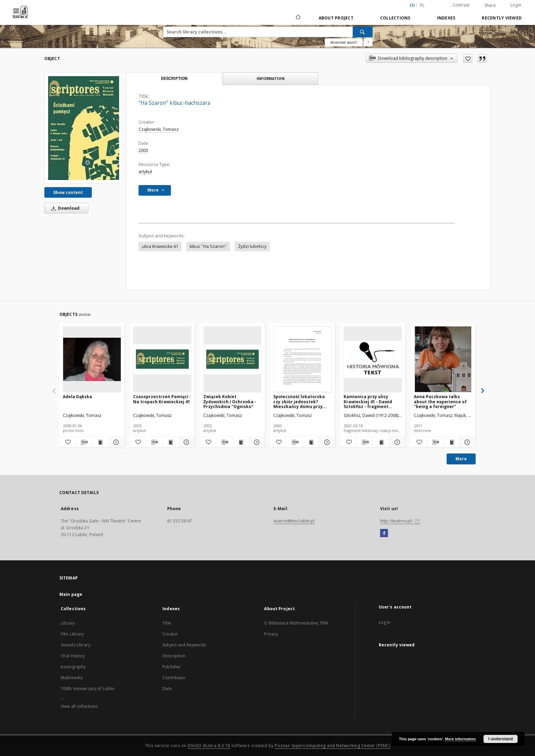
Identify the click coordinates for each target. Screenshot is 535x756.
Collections (395, 18)
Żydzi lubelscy (252, 246)
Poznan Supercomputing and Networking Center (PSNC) (332, 746)
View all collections (79, 706)
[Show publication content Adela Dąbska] (100, 442)
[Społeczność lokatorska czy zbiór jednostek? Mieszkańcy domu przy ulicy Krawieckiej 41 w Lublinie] (302, 359)
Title (167, 623)
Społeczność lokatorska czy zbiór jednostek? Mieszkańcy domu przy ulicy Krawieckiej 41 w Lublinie (299, 401)
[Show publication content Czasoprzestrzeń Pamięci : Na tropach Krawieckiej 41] (170, 442)
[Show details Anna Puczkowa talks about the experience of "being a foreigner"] (467, 442)
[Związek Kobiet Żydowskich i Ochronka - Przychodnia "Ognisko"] (233, 359)
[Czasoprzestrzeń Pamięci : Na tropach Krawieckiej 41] (162, 359)
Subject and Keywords (184, 645)
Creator (170, 634)
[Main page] (298, 18)
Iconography (73, 667)
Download (64, 208)
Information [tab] (271, 78)
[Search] (363, 32)
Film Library (72, 634)
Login (516, 5)
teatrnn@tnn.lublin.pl (294, 521)
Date (167, 689)
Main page (71, 594)
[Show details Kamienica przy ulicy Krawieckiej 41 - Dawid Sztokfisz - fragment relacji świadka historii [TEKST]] (396, 442)
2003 (143, 150)
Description (174, 656)
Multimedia (72, 678)
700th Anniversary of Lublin (88, 689)
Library (68, 623)
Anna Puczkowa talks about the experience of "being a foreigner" (440, 401)
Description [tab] (174, 79)
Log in (385, 622)
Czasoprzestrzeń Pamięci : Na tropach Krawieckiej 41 (162, 399)
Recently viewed (502, 18)
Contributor (174, 678)
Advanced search (344, 42)
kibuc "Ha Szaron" (208, 246)
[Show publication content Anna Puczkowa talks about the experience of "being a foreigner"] (451, 442)
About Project (336, 18)
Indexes (446, 18)
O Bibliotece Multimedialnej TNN (296, 623)
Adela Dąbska (77, 397)
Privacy (271, 634)
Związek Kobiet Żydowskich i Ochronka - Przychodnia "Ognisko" (230, 401)
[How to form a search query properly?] (368, 42)
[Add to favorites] (468, 58)
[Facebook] (384, 533)
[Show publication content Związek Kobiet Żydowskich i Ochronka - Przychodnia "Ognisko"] (241, 442)
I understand (501, 739)
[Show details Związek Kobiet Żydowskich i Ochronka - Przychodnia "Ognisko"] (256, 442)
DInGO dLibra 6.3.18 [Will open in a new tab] (209, 746)
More (461, 459)
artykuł (145, 172)
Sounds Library (76, 645)
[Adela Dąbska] (92, 359)
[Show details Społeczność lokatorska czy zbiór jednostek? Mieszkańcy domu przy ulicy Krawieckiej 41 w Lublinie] (326, 442)
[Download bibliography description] (84, 442)
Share (490, 5)
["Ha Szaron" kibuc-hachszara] (84, 128)
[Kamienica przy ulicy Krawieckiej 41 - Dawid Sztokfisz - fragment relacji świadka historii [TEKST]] (373, 359)
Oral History (73, 656)
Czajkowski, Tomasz (159, 129)
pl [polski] (422, 5)
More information (460, 739)
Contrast (461, 5)
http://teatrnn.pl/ (400, 521)
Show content (68, 192)
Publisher (172, 667)
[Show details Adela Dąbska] (115, 442)
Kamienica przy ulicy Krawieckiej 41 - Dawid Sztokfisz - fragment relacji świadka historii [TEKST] (368, 401)
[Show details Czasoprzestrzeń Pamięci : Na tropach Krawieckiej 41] (186, 442)
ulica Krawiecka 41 (160, 246)
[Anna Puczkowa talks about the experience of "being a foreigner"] (443, 359)
